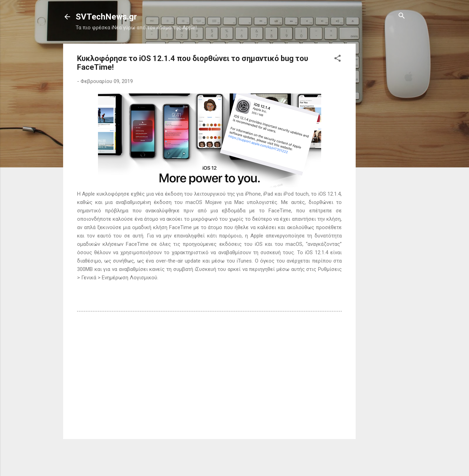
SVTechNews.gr (106, 17)
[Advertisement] (384, 148)
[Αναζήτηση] (402, 16)
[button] (338, 59)
